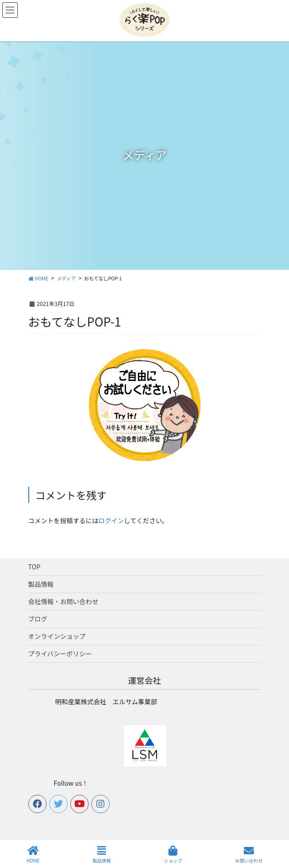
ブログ (38, 619)
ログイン (111, 520)
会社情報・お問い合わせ (63, 601)
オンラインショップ (57, 636)
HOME (33, 855)
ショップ (173, 855)
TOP (34, 567)
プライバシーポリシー (60, 654)
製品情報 (41, 584)
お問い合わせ (249, 855)
